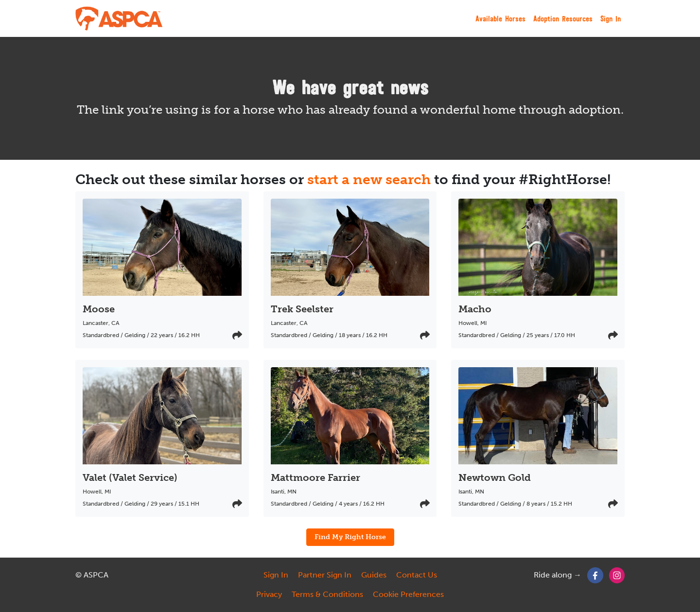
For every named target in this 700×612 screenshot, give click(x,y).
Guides (374, 575)
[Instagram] (617, 575)
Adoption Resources (563, 18)
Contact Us (417, 575)
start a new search (369, 179)
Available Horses (500, 18)
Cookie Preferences (408, 594)
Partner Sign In (325, 575)
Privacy (269, 594)
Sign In (611, 18)
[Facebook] (595, 575)
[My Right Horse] (120, 18)
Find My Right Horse (350, 537)
